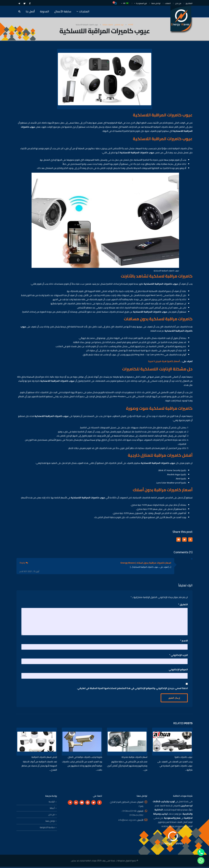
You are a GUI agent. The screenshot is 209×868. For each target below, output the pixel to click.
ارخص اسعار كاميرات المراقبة (44, 758)
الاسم (184, 641)
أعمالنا (52, 809)
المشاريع (189, 3)
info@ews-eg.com (127, 821)
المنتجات (84, 11)
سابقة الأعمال (63, 11)
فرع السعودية (141, 3)
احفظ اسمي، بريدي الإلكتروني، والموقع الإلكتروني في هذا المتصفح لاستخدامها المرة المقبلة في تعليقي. (132, 689)
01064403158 (129, 812)
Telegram (70, 804)
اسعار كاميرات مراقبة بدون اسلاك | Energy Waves (146, 563)
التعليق (183, 605)
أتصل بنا (30, 11)
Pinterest (88, 804)
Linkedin (76, 804)
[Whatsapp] (201, 861)
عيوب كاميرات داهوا (184, 758)
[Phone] (201, 852)
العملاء (168, 3)
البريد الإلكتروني (179, 655)
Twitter (184, 540)
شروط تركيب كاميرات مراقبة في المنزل (85, 758)
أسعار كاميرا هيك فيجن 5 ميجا (164, 361)
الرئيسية (52, 803)
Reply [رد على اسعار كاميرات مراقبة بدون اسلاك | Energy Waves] (24, 563)
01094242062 (136, 816)
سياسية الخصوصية (47, 829)
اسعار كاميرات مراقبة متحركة (134, 758)
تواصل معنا (156, 3)
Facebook (190, 540)
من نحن (178, 3)
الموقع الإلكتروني (178, 670)
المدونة (44, 11)
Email (178, 540)
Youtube (82, 804)
